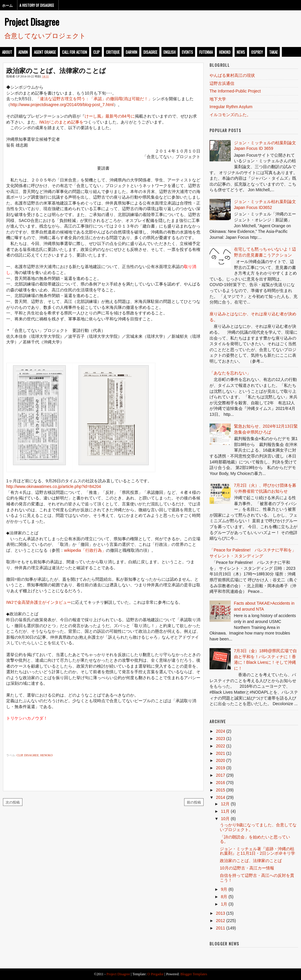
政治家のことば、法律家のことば (56, 70)
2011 (221, 928)
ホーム (7, 5)
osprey (257, 52)
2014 (221, 797)
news (241, 52)
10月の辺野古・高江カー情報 (247, 868)
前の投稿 (194, 802)
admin (23, 52)
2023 (221, 739)
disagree (150, 52)
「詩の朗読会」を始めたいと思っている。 (255, 839)
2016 (221, 783)
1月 (224, 904)
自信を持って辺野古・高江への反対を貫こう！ (257, 878)
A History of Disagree (37, 5)
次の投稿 (13, 802)
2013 (221, 913)
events (187, 52)
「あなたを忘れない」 (230, 373)
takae (273, 52)
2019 (221, 768)
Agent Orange (45, 52)
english (170, 52)
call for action (75, 52)
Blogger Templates (194, 974)
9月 (224, 889)
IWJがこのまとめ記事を (61, 122)
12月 (225, 804)
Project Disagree (32, 22)
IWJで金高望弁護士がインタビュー (39, 602)
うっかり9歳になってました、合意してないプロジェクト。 (258, 827)
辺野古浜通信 (222, 83)
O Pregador (156, 974)
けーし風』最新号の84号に (110, 116)
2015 (221, 790)
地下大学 (218, 99)
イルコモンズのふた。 (230, 115)
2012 (221, 921)
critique (113, 52)
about (7, 52)
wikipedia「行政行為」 (85, 550)
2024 (221, 731)
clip (96, 52)
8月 (224, 897)
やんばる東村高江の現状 (232, 75)
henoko (225, 52)
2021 (221, 753)
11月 (225, 811)
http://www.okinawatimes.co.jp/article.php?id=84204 (54, 486)
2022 (221, 746)
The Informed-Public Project (235, 91)
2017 (221, 775)
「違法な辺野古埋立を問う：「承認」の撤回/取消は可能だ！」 (94, 99)
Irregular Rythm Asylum (231, 107)
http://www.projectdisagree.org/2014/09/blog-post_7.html (62, 105)
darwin (131, 52)
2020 (221, 760)
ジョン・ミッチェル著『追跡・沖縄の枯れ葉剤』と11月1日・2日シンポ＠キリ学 (257, 851)
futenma (206, 52)
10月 (225, 819)
